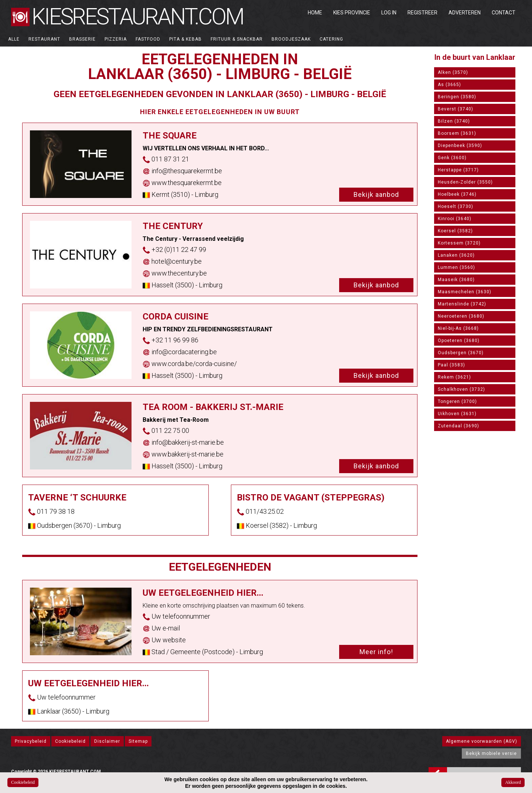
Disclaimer (107, 741)
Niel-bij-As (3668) (458, 328)
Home (315, 13)
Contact (504, 13)
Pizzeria (116, 39)
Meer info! (376, 652)
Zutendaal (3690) (458, 426)
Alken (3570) (453, 72)
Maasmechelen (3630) (465, 292)
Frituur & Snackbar (237, 39)
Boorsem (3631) (457, 133)
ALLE (14, 39)
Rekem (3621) (454, 377)
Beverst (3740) (456, 109)
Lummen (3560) (456, 267)
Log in (389, 13)
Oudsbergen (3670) (461, 353)
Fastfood (148, 39)
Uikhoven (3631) (457, 414)
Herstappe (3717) (458, 170)
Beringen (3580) (457, 97)
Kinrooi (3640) (455, 219)
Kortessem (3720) (459, 243)
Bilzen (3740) (454, 121)
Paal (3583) (451, 365)
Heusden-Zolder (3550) (465, 182)
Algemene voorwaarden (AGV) (482, 741)
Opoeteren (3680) (459, 341)
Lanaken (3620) (456, 255)
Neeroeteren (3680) (461, 316)
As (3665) (449, 85)
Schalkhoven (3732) (461, 389)
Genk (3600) (452, 158)
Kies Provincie (352, 13)
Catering (331, 39)
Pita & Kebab (185, 39)
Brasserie (82, 39)
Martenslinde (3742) (462, 304)
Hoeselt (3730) (456, 206)
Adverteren (465, 13)
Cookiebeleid (70, 741)
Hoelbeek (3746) (457, 194)
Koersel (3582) (455, 231)
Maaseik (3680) (456, 280)
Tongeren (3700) (457, 401)
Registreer (422, 13)
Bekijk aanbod (376, 194)
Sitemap (138, 741)
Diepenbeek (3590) (460, 146)
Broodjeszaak (291, 39)
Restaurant (44, 39)
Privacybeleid (31, 741)
